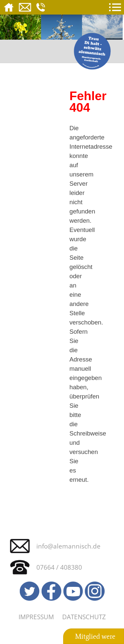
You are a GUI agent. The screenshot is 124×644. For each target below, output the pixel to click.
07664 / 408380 (59, 567)
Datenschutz (84, 617)
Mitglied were (95, 636)
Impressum (36, 617)
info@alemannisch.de (68, 546)
